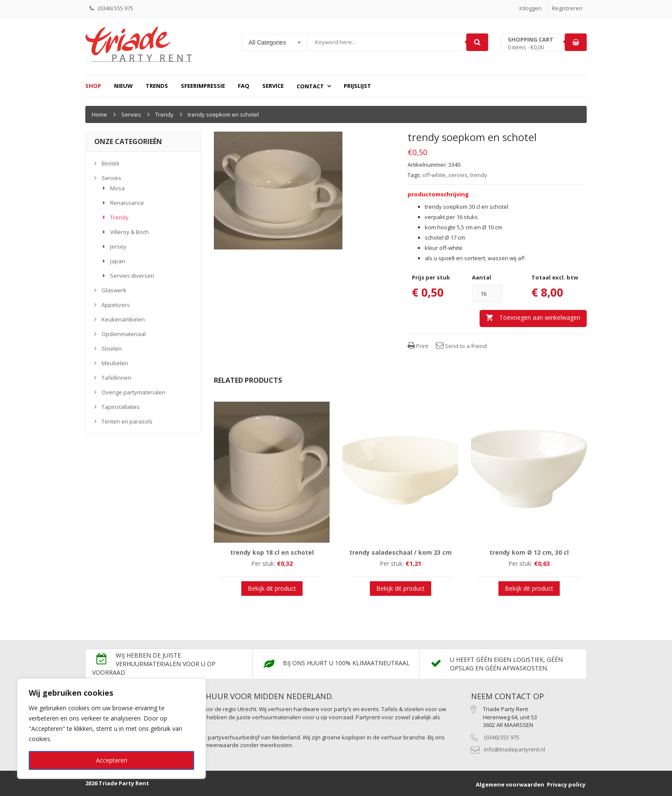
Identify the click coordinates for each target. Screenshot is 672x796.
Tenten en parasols (127, 421)
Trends (157, 86)
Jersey (118, 246)
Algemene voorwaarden (510, 784)
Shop (93, 86)
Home (99, 114)
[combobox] (275, 42)
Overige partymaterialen (133, 392)
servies (458, 175)
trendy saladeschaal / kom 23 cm (400, 552)
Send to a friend (461, 346)
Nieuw (123, 86)
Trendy (164, 114)
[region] (111, 729)
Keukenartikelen (123, 319)
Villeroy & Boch (129, 232)
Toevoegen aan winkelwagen (540, 317)
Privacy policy (566, 784)
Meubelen (115, 363)
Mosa (117, 188)
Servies (131, 114)
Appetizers (116, 305)
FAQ (244, 86)
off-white (434, 175)
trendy (479, 175)
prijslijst (357, 86)
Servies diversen (132, 276)
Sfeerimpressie (203, 86)
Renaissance (127, 203)
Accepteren (112, 760)
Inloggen (531, 8)
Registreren (567, 8)
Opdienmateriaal (124, 334)
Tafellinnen (116, 378)
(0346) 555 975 (502, 737)
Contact (310, 86)
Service (273, 86)
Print (418, 346)
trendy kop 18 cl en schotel (272, 552)
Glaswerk (114, 290)
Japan (118, 261)
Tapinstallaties (121, 407)
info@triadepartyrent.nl (514, 749)
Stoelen (112, 348)
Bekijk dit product (272, 588)
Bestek (111, 163)
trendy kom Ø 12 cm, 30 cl (529, 552)
